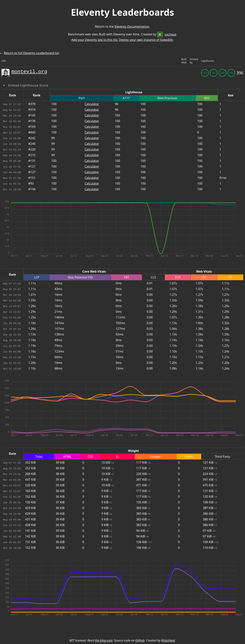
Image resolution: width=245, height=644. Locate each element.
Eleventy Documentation (132, 27)
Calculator (92, 104)
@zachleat (168, 640)
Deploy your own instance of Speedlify (146, 40)
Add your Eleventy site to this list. (95, 40)
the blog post (104, 640)
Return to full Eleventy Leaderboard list (31, 53)
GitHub (140, 640)
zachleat (167, 34)
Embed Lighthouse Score (28, 85)
